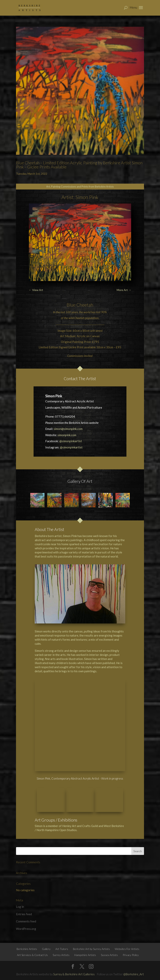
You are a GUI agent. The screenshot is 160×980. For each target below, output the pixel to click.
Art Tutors (62, 928)
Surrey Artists (61, 934)
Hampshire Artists (85, 934)
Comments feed (26, 900)
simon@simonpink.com (68, 429)
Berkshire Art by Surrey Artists (91, 928)
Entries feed (24, 893)
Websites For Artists (127, 928)
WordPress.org (26, 907)
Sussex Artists (109, 934)
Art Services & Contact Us (32, 934)
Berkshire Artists (27, 928)
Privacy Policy (131, 934)
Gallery (46, 928)
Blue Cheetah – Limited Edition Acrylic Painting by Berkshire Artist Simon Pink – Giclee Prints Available (79, 165)
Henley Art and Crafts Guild (80, 805)
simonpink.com (67, 435)
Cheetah (85, 305)
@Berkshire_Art (134, 953)
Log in (20, 886)
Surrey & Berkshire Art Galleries (74, 953)
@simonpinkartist (71, 441)
